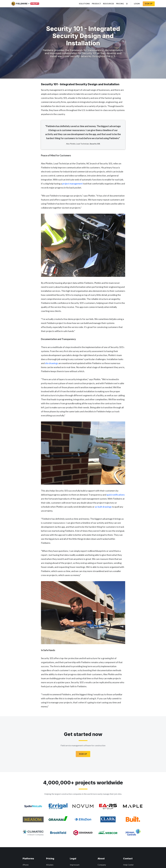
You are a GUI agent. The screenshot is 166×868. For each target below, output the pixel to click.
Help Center (128, 865)
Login (137, 4)
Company (102, 865)
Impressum (75, 865)
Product (96, 4)
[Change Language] (127, 4)
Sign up (149, 4)
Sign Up (83, 754)
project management (72, 184)
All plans (50, 865)
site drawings (52, 363)
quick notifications (116, 495)
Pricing (120, 4)
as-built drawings (103, 507)
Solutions (84, 4)
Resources (109, 4)
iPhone (26, 865)
